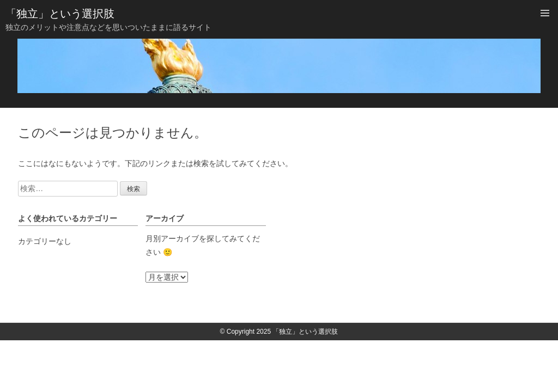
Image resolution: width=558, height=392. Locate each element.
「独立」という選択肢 (60, 14)
